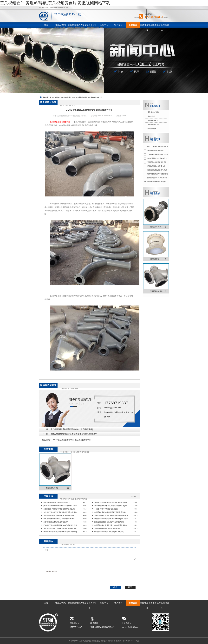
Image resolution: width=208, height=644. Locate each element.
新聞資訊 (58, 97)
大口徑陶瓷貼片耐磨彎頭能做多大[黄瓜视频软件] (72, 429)
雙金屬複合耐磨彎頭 (83, 440)
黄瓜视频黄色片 (153, 120)
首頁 (52, 97)
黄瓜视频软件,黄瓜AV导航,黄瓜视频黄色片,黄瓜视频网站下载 (55, 3)
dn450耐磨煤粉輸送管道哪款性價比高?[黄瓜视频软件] (74, 434)
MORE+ (134, 496)
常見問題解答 (152, 129)
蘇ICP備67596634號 (131, 641)
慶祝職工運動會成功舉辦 (155, 150)
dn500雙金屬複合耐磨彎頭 (63, 440)
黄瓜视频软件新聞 (153, 112)
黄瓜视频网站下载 (153, 124)
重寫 (130, 587)
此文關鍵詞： (48, 440)
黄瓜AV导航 (66, 97)
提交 (115, 587)
